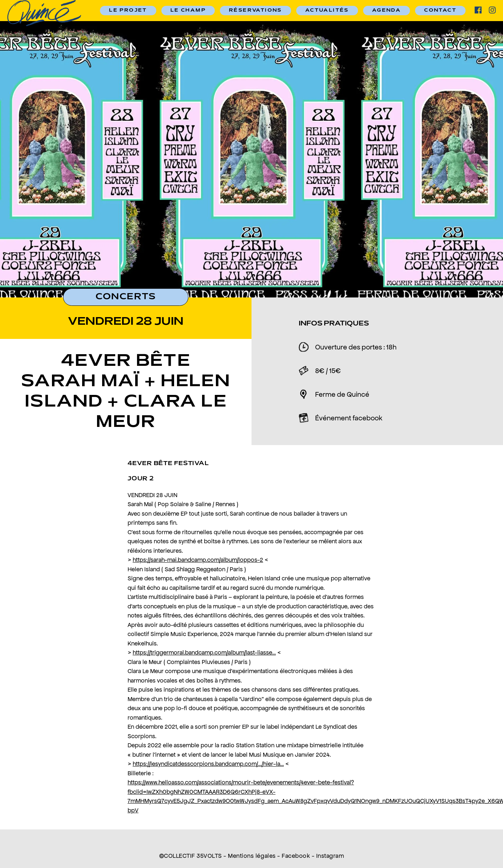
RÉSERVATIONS (255, 11)
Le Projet (128, 11)
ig (492, 10)
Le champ (188, 11)
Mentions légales (252, 856)
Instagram (330, 856)
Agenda (387, 11)
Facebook (296, 856)
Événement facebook (349, 418)
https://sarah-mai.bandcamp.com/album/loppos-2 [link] (198, 560)
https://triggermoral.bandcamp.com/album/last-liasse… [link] (204, 652)
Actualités (327, 11)
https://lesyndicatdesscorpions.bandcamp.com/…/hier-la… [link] (208, 764)
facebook (478, 10)
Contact (440, 11)
